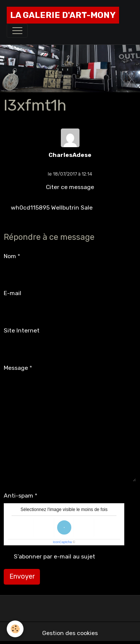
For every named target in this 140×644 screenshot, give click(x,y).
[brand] (63, 15)
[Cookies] (15, 629)
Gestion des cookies (70, 633)
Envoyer (22, 576)
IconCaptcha (63, 542)
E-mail (13, 293)
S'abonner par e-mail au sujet (55, 556)
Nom (10, 256)
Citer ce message (70, 187)
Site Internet (22, 330)
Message (16, 368)
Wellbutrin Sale (72, 208)
